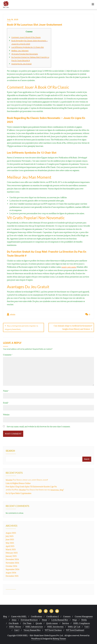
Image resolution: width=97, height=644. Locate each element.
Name (6, 391)
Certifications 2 (53, 616)
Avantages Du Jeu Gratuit (21, 64)
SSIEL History (15, 626)
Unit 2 (17, 630)
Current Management (84, 616)
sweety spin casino (69, 267)
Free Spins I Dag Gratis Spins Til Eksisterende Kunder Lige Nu (31, 486)
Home (44, 620)
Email (6, 403)
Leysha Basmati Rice (60, 620)
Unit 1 (87, 626)
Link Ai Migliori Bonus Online (18, 483)
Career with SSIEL (19, 616)
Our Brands (14, 623)
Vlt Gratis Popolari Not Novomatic (25, 54)
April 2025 (10, 546)
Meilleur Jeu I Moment (20, 51)
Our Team (27, 623)
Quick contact (52, 623)
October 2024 (11, 566)
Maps (75, 620)
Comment (8, 354)
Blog (5, 616)
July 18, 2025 (13, 19)
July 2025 (10, 536)
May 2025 (10, 543)
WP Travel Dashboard (75, 630)
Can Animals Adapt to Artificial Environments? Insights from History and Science (73, 327)
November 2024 (12, 563)
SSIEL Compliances (82, 623)
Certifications (37, 616)
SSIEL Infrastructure (34, 626)
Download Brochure (29, 620)
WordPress (36, 638)
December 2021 (12, 576)
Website (6, 414)
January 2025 (11, 556)
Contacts (67, 616)
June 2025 (10, 539)
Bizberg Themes (59, 638)
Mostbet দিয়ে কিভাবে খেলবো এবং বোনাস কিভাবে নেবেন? (27, 480)
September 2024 (13, 569)
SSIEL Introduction (55, 626)
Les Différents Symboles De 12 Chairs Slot (28, 47)
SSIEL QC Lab (74, 626)
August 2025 (11, 533)
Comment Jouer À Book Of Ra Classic (26, 37)
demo (14, 620)
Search (10, 451)
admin (11, 314)
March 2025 (11, 549)
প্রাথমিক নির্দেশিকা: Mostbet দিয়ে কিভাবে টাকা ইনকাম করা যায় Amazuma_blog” (35, 490)
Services (66, 623)
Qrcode (39, 623)
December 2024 (12, 559)
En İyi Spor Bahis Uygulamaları (19, 493)
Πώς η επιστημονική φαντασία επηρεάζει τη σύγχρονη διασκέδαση (21, 327)
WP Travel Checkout (53, 630)
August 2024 (11, 573)
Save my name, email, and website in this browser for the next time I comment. (39, 426)
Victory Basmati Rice (32, 630)
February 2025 (12, 553)
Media (84, 620)
